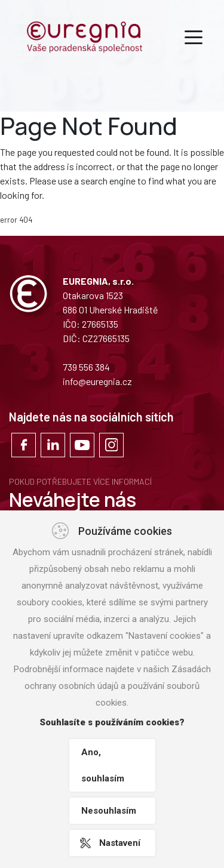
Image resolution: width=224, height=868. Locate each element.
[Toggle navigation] (194, 36)
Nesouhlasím (109, 811)
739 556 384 (86, 367)
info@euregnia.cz (97, 381)
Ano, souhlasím (103, 765)
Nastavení (120, 843)
